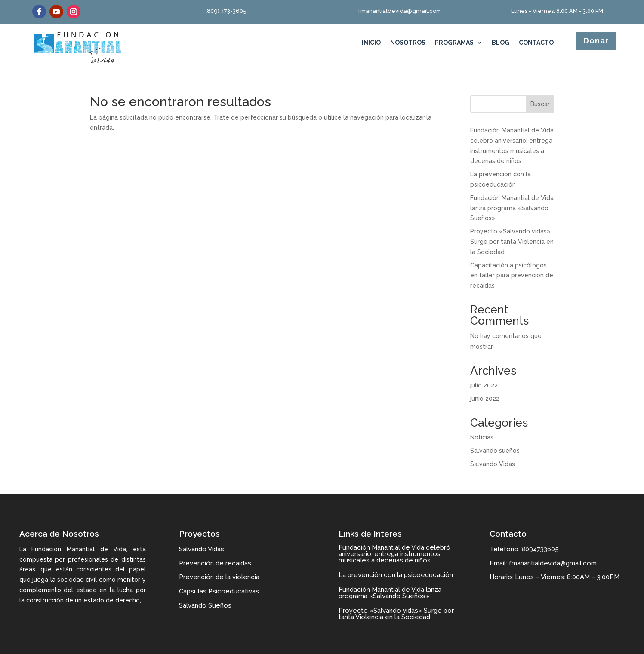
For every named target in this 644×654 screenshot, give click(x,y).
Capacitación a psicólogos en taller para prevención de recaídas (512, 276)
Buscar (540, 104)
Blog (501, 43)
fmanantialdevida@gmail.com (400, 11)
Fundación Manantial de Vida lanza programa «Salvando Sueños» (512, 208)
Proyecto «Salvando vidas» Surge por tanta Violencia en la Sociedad (512, 242)
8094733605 (540, 549)
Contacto (536, 43)
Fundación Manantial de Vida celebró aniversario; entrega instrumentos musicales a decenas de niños (394, 554)
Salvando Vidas (493, 464)
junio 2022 (485, 399)
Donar (596, 41)
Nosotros (408, 43)
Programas (454, 43)
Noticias (482, 437)
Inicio (371, 43)
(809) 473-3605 (226, 11)
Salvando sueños (495, 451)
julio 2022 (484, 385)
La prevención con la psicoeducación (396, 575)
